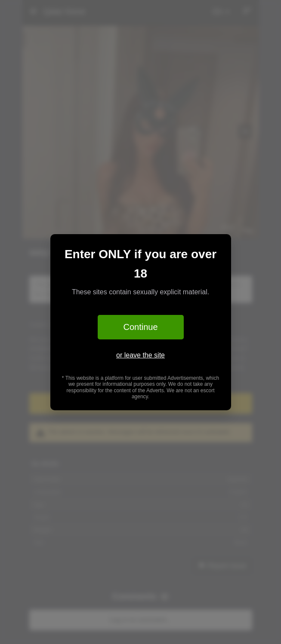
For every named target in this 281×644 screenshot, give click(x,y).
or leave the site (140, 355)
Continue (140, 327)
